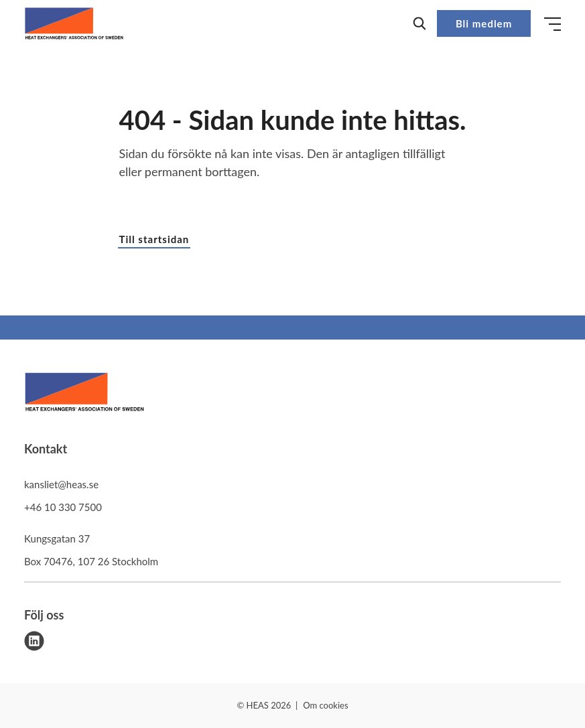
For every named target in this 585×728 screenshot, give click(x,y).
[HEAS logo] (84, 394)
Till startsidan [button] (154, 239)
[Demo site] (74, 23)
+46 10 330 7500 (63, 507)
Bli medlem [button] (484, 23)
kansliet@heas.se (61, 484)
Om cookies (325, 705)
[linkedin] (34, 641)
